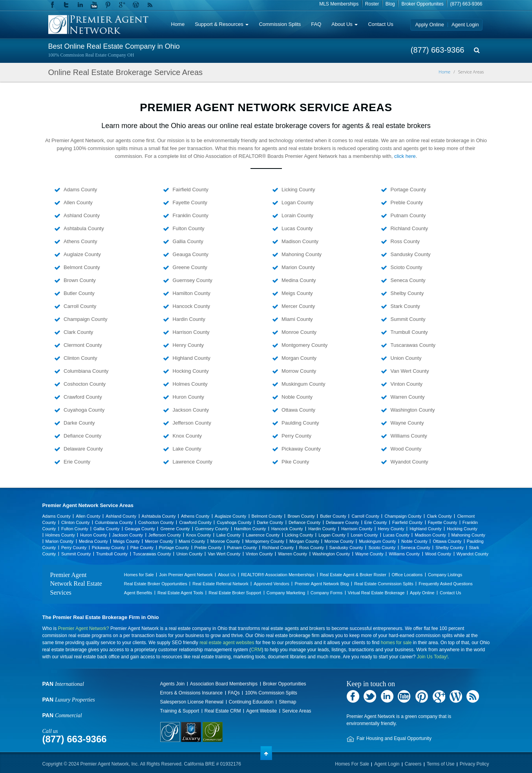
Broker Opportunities (285, 684)
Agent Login (465, 25)
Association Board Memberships (224, 684)
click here (405, 156)
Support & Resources (222, 24)
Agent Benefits (138, 593)
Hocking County (190, 371)
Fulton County (188, 228)
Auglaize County (82, 254)
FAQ (316, 24)
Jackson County (190, 410)
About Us (345, 24)
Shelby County (406, 293)
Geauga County (190, 254)
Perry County (296, 436)
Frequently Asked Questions (446, 584)
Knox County (186, 436)
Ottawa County (298, 410)
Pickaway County (301, 449)
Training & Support (180, 711)
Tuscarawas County (412, 345)
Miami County (297, 319)
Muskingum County (303, 384)
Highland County (191, 358)
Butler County (79, 293)
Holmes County (189, 384)
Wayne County (406, 423)
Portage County (408, 190)
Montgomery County (304, 345)
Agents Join (173, 684)
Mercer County (298, 306)
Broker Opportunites (422, 4)
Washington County (412, 410)
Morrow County (298, 371)
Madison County (300, 241)
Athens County (80, 241)
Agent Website (261, 711)
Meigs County (297, 293)
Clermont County (82, 345)
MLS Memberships (339, 4)
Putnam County (407, 215)
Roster (372, 4)
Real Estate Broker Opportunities (156, 584)
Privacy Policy (474, 764)
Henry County (187, 345)
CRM (256, 650)
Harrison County (190, 332)
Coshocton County (84, 384)
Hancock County (191, 306)
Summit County (407, 319)
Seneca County (407, 280)
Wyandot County (409, 462)
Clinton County (80, 358)
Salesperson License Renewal (192, 702)
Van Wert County (409, 371)
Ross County (404, 241)
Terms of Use (441, 764)
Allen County (78, 202)
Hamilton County (191, 293)
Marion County (298, 267)
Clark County (78, 332)
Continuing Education (251, 702)
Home (178, 24)
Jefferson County (191, 423)
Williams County (408, 436)
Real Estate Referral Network (220, 584)
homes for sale (396, 643)
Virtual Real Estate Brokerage (376, 593)
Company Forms (326, 593)
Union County (405, 358)
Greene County (189, 267)
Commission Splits (280, 24)
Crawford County (82, 397)
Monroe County (299, 332)
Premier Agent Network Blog (322, 584)
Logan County (297, 202)
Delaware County (83, 449)
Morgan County (299, 358)
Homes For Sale (352, 764)
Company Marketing (286, 593)
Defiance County (82, 436)
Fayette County (189, 202)
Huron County (188, 397)
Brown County (79, 280)
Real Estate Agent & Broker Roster (353, 575)
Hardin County (188, 319)
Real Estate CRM (223, 711)
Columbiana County (86, 371)
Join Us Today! (432, 657)
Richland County (409, 228)
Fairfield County (190, 190)
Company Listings (445, 575)
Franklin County (190, 215)
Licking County (298, 190)
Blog (390, 4)
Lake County (186, 449)
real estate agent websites (227, 643)
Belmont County (81, 267)
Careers (413, 764)
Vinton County (406, 384)
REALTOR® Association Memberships (278, 575)
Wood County (405, 449)
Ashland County (81, 215)
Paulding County (300, 423)
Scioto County (406, 267)
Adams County (80, 190)
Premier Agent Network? (84, 628)
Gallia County (187, 241)
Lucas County (297, 228)
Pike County (295, 462)
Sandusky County (410, 254)
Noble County (296, 397)
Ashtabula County (83, 228)
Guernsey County (192, 280)
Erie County (77, 462)
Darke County (79, 423)
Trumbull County (409, 332)
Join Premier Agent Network (186, 575)
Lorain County (297, 215)
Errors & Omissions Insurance (191, 693)
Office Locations (407, 575)
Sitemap (287, 702)
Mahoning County (301, 254)
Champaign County (85, 319)
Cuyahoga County (84, 410)
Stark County (405, 306)
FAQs (234, 693)
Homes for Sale (139, 575)
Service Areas (297, 711)
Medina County (298, 280)
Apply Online (430, 25)
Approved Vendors (271, 584)
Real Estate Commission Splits (384, 584)
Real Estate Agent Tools (180, 593)
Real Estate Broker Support (235, 593)
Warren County (407, 397)
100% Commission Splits (271, 693)
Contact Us (380, 24)
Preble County (406, 202)
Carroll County (80, 306)
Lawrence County (192, 462)
